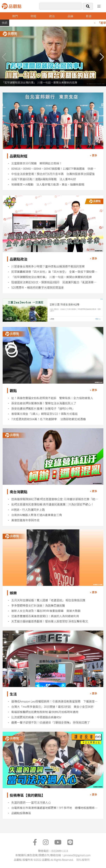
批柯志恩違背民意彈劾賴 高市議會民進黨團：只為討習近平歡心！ (53, 504)
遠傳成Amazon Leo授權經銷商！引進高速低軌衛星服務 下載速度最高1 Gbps (55, 701)
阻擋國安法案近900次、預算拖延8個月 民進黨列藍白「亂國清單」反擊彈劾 (55, 282)
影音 (89, 16)
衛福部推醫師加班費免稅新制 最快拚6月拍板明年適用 (45, 712)
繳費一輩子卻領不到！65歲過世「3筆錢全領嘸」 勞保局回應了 (51, 722)
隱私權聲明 (83, 860)
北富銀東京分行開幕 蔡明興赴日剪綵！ (37, 163)
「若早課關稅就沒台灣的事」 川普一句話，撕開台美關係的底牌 (52, 277)
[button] (102, 57)
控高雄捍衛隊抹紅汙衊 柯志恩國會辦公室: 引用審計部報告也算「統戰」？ (55, 499)
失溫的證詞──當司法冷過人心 (31, 802)
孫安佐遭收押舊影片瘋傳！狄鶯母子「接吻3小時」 (43, 408)
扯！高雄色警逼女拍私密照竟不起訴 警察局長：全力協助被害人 (52, 398)
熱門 (15, 16)
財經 (34, 16)
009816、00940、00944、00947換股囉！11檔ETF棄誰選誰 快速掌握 (55, 169)
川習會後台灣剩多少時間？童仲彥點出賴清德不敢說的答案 (48, 266)
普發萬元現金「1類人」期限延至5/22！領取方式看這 (45, 414)
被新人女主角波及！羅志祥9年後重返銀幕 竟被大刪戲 (46, 611)
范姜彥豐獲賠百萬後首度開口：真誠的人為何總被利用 (45, 616)
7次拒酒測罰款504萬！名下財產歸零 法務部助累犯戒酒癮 (49, 419)
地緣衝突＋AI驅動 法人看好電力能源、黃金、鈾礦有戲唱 (48, 184)
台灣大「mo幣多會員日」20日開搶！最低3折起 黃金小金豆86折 (52, 707)
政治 (52, 16)
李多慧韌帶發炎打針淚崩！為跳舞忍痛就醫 (38, 605)
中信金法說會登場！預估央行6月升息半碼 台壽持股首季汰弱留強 (53, 174)
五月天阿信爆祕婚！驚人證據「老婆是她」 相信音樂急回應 (48, 600)
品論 (70, 16)
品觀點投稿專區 (21, 813)
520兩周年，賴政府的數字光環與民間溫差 (38, 287)
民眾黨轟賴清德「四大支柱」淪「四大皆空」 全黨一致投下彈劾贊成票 (55, 272)
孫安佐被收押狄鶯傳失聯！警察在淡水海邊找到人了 (44, 403)
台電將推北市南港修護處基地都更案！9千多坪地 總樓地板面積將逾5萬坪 (55, 808)
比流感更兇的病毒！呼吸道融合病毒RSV (36, 717)
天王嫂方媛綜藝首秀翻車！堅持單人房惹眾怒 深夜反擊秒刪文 (50, 621)
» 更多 (94, 155)
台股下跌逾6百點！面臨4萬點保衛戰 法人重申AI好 (44, 179)
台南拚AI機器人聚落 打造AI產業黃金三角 (37, 515)
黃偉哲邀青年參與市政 (25, 520)
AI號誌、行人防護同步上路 (28, 510)
